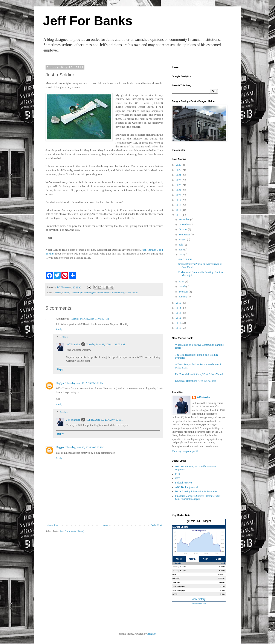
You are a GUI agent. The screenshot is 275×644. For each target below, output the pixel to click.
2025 (179, 170)
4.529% (222, 567)
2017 (179, 210)
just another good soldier (91, 292)
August (183, 239)
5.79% (223, 586)
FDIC (178, 474)
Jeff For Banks (88, 21)
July (181, 245)
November (185, 224)
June (182, 250)
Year (205, 559)
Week (179, 559)
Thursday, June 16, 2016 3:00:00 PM (85, 447)
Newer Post (53, 525)
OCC (178, 478)
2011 (179, 323)
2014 (179, 308)
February (184, 292)
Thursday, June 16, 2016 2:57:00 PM (85, 383)
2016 (179, 215)
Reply (59, 329)
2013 (179, 313)
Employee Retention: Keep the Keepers (196, 381)
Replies (64, 337)
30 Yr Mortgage (179, 590)
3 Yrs (219, 559)
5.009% (222, 571)
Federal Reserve (183, 483)
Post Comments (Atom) (72, 531)
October (183, 229)
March (183, 286)
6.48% (223, 590)
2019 (179, 200)
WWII (135, 292)
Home (105, 525)
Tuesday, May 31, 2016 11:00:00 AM (89, 319)
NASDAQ (176, 578)
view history (199, 599)
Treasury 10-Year (179, 567)
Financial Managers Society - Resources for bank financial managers (198, 497)
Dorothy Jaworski (71, 292)
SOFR (175, 594)
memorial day (118, 292)
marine (107, 292)
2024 (179, 175)
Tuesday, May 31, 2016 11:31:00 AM (106, 344)
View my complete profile (185, 451)
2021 (179, 190)
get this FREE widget (199, 521)
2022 (179, 185)
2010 (179, 328)
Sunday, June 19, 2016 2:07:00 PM (104, 420)
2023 (179, 180)
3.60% (223, 594)
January (183, 297)
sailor (128, 292)
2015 (179, 303)
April (182, 282)
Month (192, 559)
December (185, 220)
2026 (179, 165)
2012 (179, 318)
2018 (179, 205)
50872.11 (222, 574)
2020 (179, 195)
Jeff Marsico (73, 344)
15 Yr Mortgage (179, 586)
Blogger (151, 634)
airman (58, 292)
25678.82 (222, 578)
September (185, 235)
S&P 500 (176, 582)
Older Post (156, 525)
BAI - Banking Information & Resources (196, 491)
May (182, 255)
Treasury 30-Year (179, 571)
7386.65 (222, 582)
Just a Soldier (185, 259)
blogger (60, 383)
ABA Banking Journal (187, 487)
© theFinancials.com (199, 603)
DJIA (174, 574)
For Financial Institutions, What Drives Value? (199, 374)
